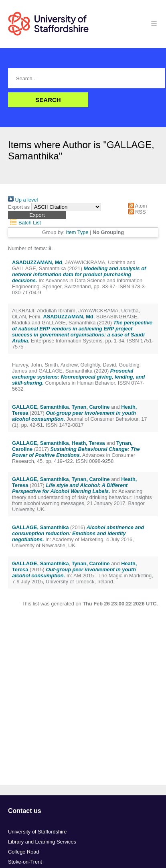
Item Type (77, 232)
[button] (37, 215)
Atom (136, 206)
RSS (136, 212)
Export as (19, 207)
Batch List (24, 223)
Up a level (23, 200)
